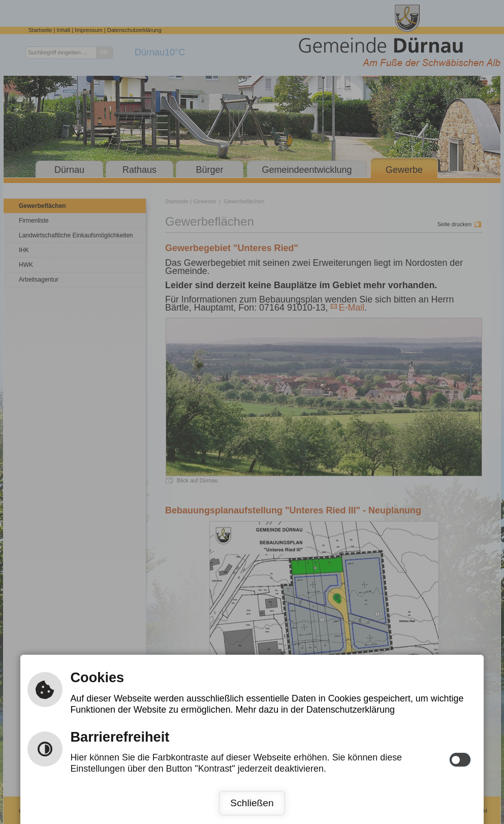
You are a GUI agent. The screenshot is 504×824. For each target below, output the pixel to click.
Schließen (252, 803)
